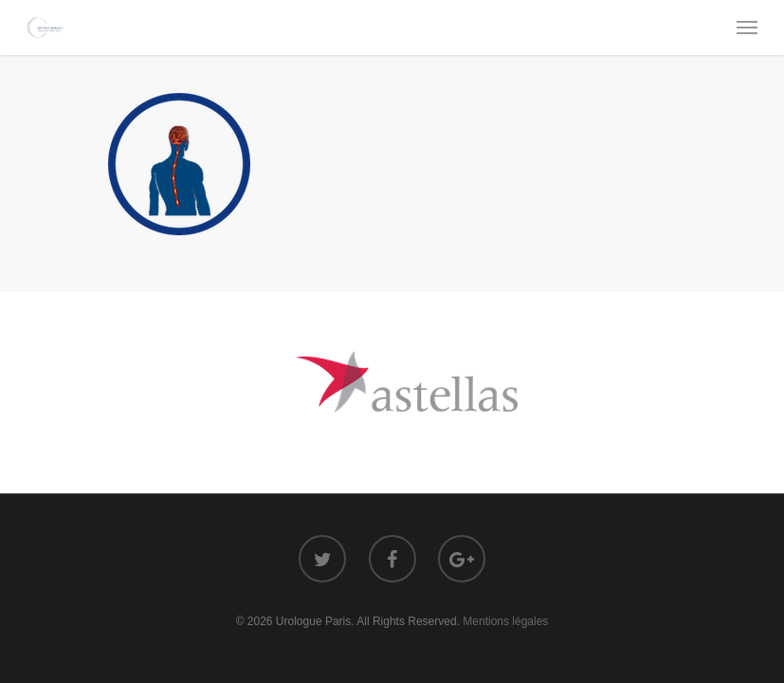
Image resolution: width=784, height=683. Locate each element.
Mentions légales (505, 621)
